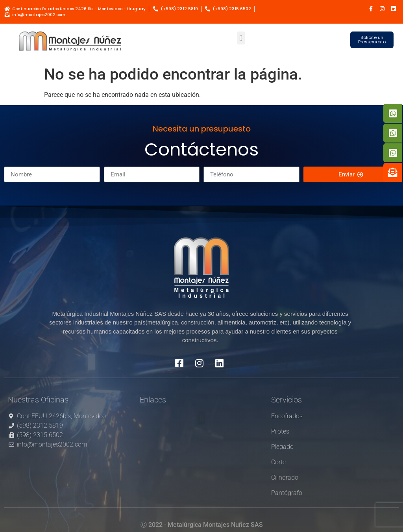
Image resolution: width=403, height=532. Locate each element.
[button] (241, 38)
